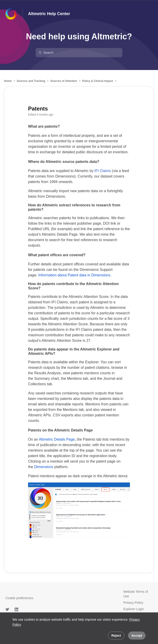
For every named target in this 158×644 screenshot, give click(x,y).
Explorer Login (134, 609)
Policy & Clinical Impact (98, 81)
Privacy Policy (133, 603)
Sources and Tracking (31, 81)
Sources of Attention (64, 81)
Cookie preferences (19, 598)
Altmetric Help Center (49, 14)
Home (8, 81)
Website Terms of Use (136, 594)
